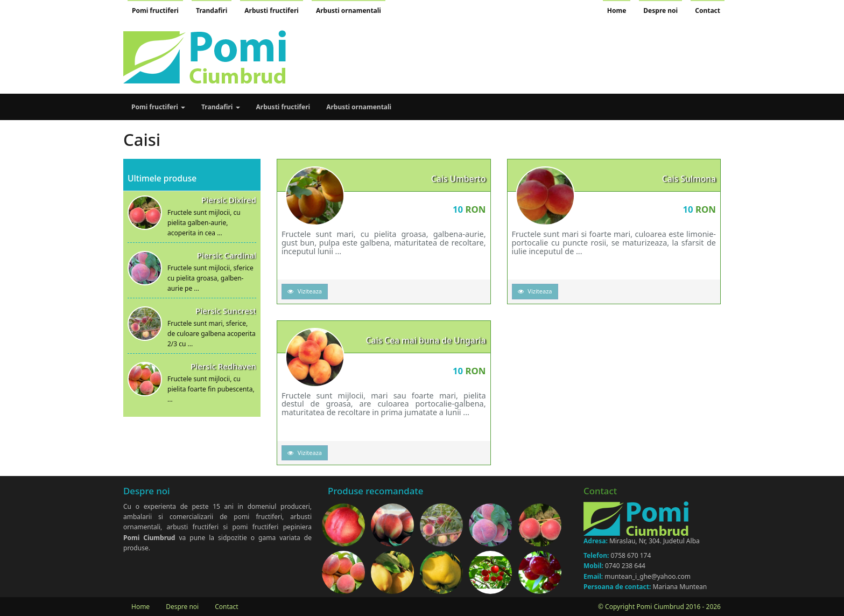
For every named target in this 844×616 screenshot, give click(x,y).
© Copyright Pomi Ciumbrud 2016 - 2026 (659, 607)
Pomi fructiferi (155, 10)
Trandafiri (212, 10)
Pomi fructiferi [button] (158, 107)
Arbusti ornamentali (349, 10)
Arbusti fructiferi (272, 10)
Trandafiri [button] (221, 107)
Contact (708, 10)
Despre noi (660, 10)
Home (617, 10)
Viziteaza (305, 291)
